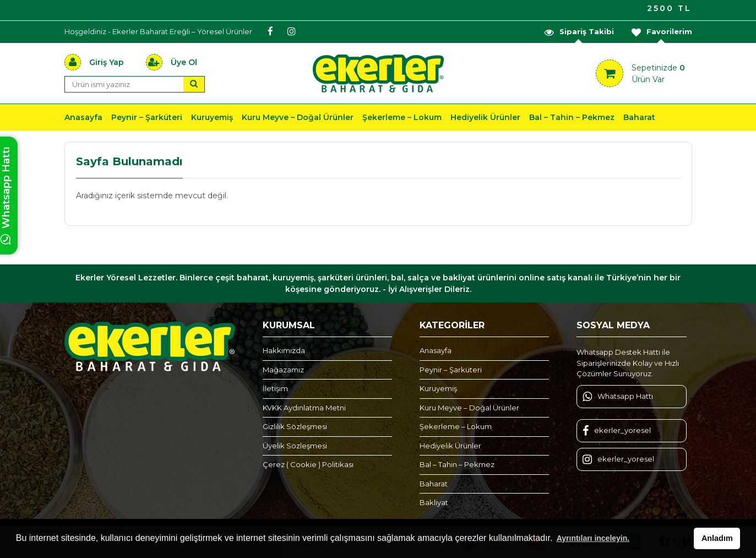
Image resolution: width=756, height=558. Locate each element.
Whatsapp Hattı (618, 397)
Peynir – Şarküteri (147, 117)
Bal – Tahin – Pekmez (572, 117)
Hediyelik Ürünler (485, 117)
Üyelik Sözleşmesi (295, 446)
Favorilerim (661, 32)
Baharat (639, 117)
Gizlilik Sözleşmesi (295, 426)
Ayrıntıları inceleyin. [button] (593, 538)
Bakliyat (434, 502)
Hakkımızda (284, 350)
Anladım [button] (717, 538)
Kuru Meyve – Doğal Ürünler (298, 117)
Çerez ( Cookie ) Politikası (308, 464)
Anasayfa (83, 117)
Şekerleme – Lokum (402, 117)
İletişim (275, 388)
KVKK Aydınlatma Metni (304, 408)
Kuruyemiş (212, 117)
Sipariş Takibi (579, 32)
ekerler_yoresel (617, 431)
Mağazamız (283, 370)
